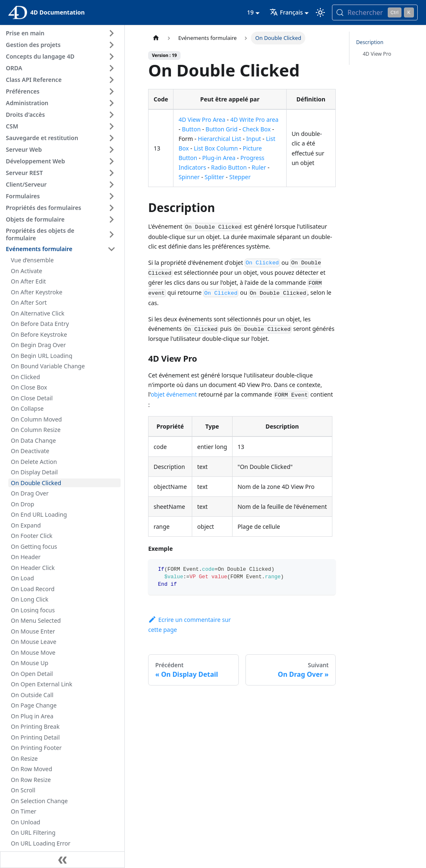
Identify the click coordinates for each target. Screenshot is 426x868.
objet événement (174, 394)
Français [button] (286, 12)
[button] (62, 33)
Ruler (259, 167)
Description (370, 42)
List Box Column (216, 148)
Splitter (214, 177)
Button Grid (222, 129)
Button (191, 129)
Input (254, 139)
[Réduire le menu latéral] (62, 860)
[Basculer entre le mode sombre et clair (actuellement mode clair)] (320, 12)
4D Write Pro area (254, 120)
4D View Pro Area (202, 120)
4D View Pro (377, 54)
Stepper (240, 177)
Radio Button (229, 167)
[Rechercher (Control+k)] (375, 12)
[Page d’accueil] (156, 38)
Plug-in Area (219, 158)
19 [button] (250, 12)
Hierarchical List (220, 139)
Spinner (189, 177)
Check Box (257, 129)
